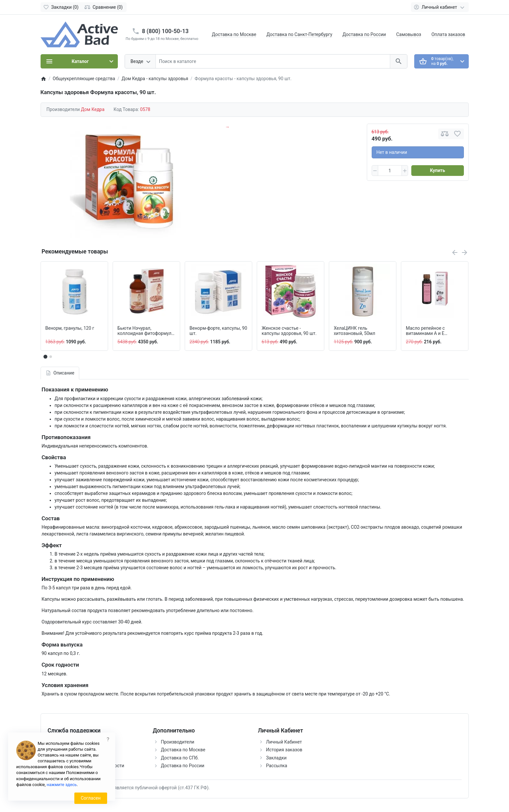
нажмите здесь (62, 785)
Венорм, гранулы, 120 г (70, 328)
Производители (178, 742)
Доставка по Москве (234, 34)
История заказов (284, 750)
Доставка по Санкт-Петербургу (299, 34)
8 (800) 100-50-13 (165, 31)
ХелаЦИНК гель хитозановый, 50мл (354, 331)
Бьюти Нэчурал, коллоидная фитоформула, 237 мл (146, 331)
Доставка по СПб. (180, 758)
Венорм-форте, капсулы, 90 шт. (218, 331)
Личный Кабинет (284, 742)
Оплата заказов (448, 34)
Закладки (276, 758)
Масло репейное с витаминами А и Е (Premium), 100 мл (425, 331)
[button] (51, 357)
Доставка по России (364, 34)
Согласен (91, 798)
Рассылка (277, 766)
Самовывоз (409, 34)
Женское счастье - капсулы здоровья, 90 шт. (289, 331)
